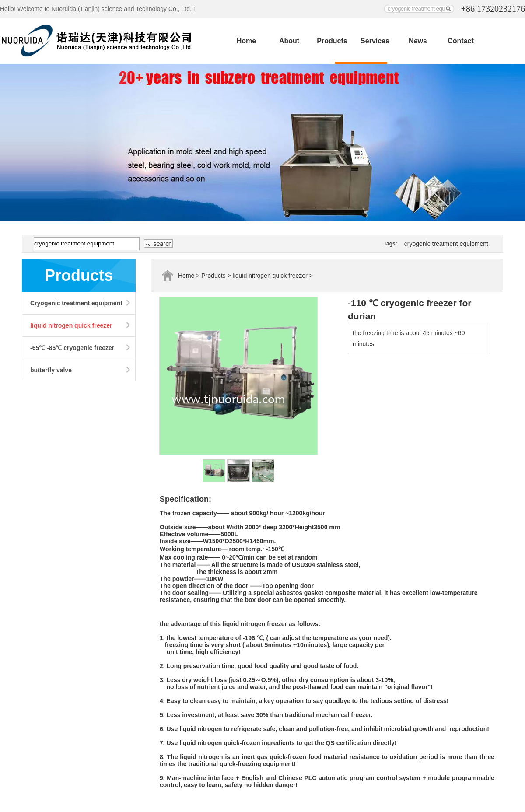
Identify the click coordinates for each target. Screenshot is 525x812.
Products (332, 41)
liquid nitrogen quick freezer (71, 325)
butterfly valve (51, 370)
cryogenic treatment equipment (446, 244)
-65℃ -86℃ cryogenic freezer (72, 348)
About (289, 41)
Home (246, 41)
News (418, 41)
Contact (461, 41)
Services (375, 41)
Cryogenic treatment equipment (76, 303)
